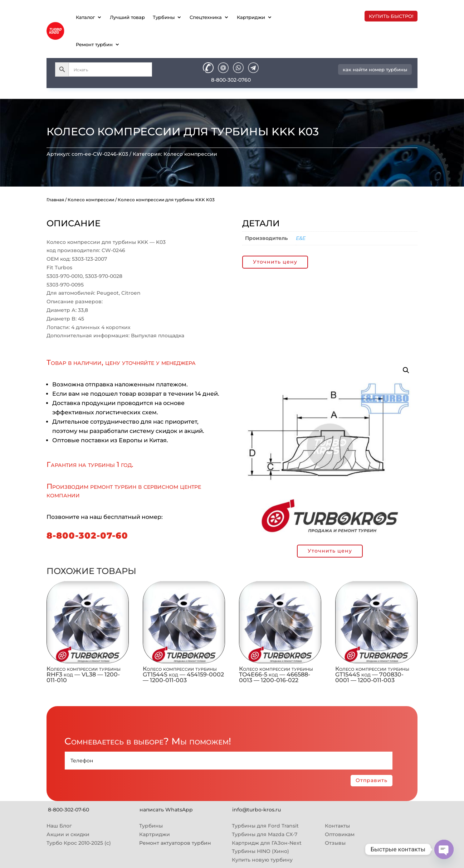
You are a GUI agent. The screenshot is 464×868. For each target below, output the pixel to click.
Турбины (164, 17)
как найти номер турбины (375, 69)
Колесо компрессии (190, 154)
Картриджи (251, 17)
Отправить (372, 780)
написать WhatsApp (166, 810)
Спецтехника (206, 17)
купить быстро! (391, 16)
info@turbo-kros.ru (257, 810)
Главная (55, 200)
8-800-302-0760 (231, 80)
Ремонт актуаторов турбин (175, 843)
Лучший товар (127, 17)
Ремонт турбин (94, 44)
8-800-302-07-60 (87, 536)
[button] (406, 370)
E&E (301, 238)
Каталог (85, 17)
